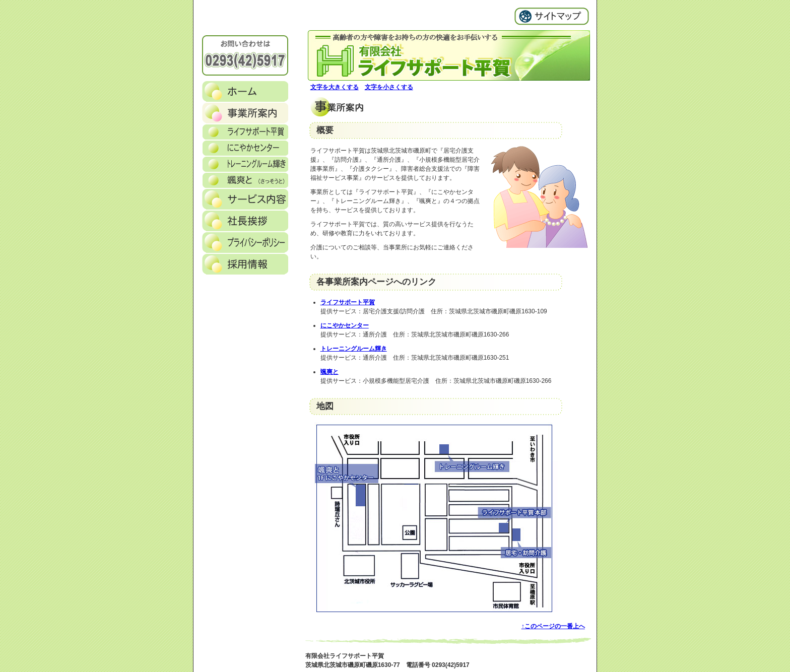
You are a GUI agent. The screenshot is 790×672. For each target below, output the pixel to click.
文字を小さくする (389, 87)
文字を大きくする (335, 87)
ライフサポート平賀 (348, 302)
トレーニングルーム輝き (354, 349)
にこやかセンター (345, 325)
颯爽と (330, 372)
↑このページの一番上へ (553, 626)
